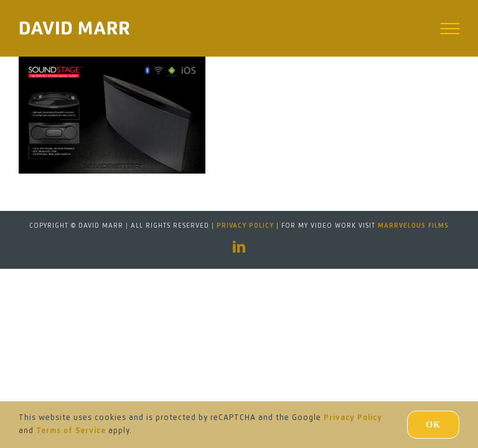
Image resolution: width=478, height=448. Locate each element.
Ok (433, 425)
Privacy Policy (245, 226)
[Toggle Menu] (450, 29)
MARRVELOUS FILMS (413, 226)
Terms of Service (71, 431)
